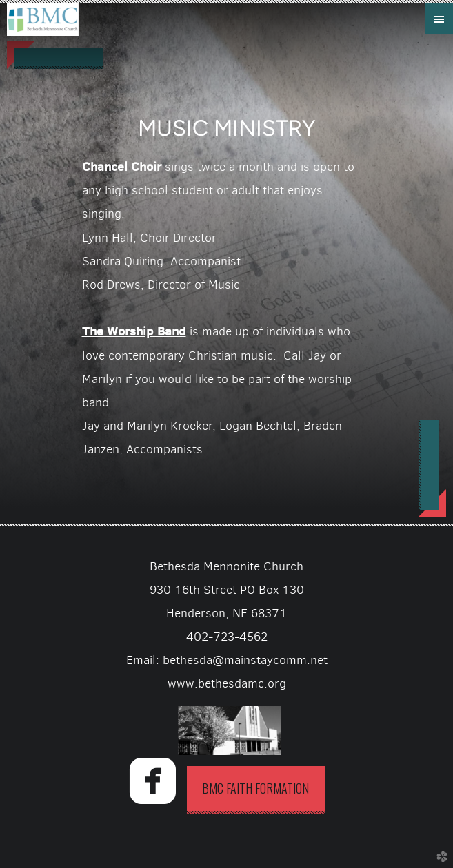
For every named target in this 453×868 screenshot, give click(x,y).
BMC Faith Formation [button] (255, 788)
